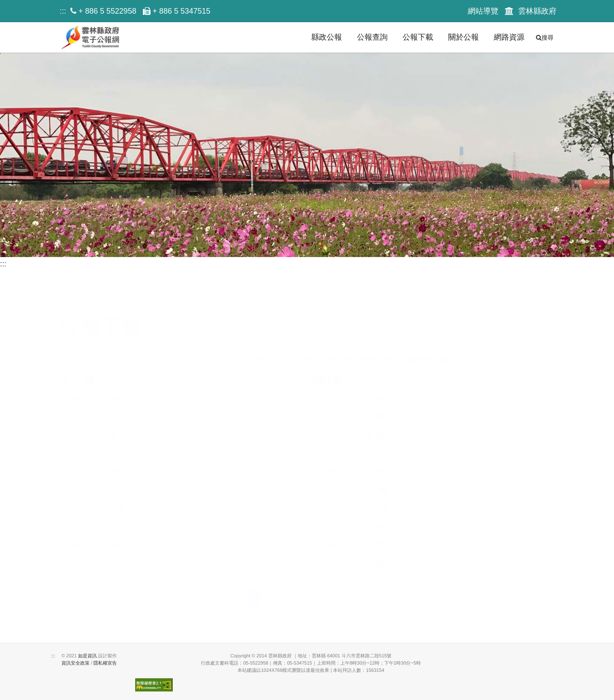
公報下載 (418, 37)
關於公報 (463, 37)
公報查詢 (372, 37)
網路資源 (509, 37)
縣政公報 (327, 37)
